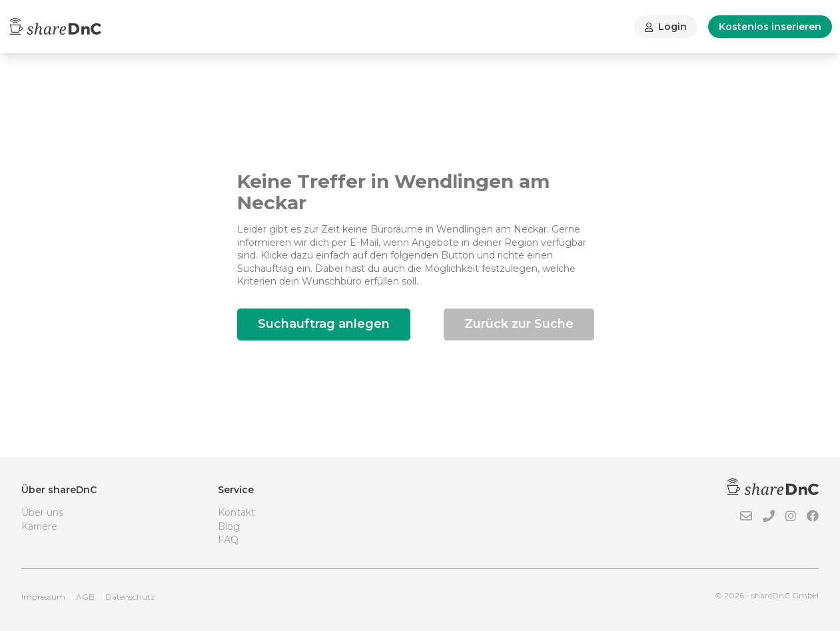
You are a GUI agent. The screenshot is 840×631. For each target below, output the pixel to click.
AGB (85, 597)
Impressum (43, 597)
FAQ (228, 540)
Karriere (39, 526)
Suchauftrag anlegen (324, 324)
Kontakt (236, 512)
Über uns (42, 512)
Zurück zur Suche (519, 324)
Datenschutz (130, 597)
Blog (229, 526)
